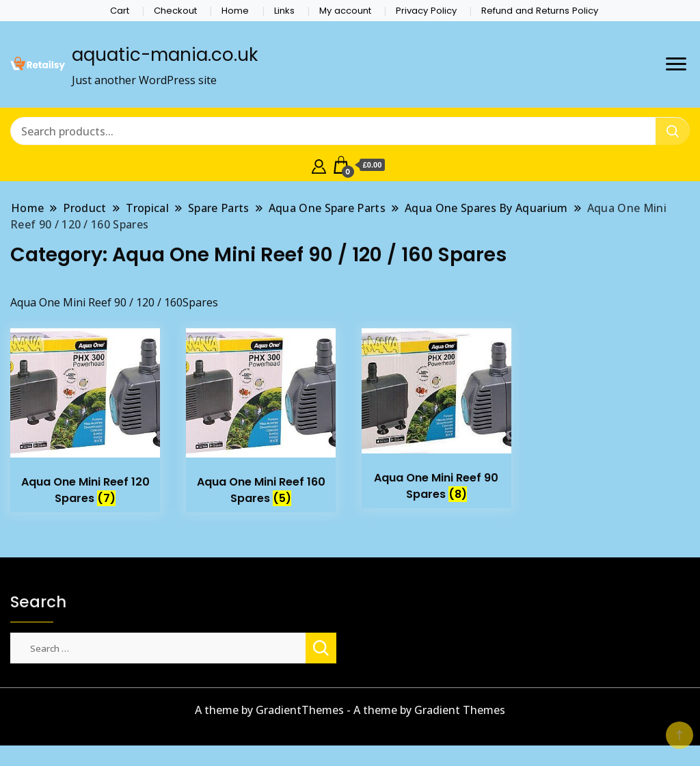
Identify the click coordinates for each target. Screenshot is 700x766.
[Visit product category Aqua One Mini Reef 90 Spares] (436, 418)
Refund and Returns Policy (540, 11)
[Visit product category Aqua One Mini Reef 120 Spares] (85, 420)
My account (345, 11)
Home (235, 11)
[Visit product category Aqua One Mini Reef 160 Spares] (261, 420)
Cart (120, 11)
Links (284, 11)
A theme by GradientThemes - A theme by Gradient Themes (350, 710)
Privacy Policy (426, 11)
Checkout (175, 11)
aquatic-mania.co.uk (165, 55)
